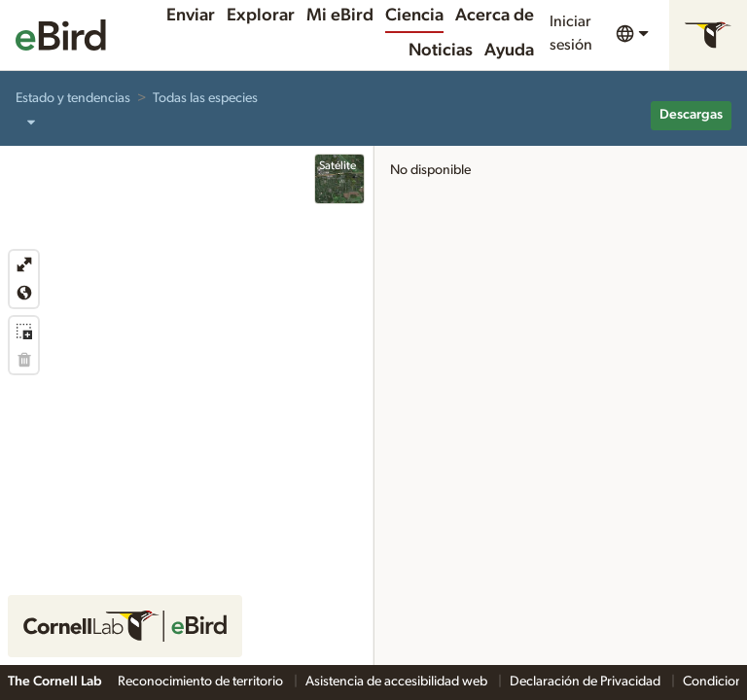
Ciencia (414, 16)
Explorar (261, 16)
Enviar (191, 16)
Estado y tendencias (73, 98)
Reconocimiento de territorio (202, 682)
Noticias (441, 51)
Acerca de (495, 16)
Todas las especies (205, 98)
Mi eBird (340, 16)
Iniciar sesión (571, 33)
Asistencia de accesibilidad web (398, 682)
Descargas (691, 115)
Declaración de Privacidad (587, 682)
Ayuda (509, 51)
